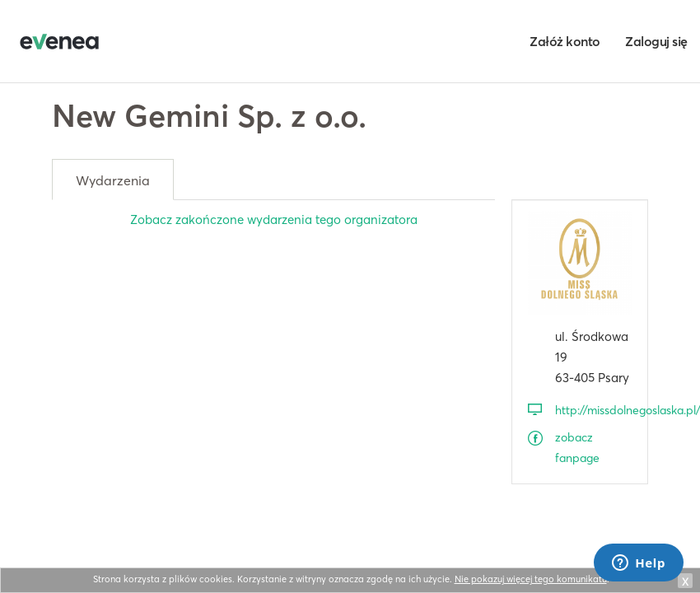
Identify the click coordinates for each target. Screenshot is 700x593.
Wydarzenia (113, 180)
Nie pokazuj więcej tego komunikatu (531, 579)
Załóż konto (565, 41)
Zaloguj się (656, 41)
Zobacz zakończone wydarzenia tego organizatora (274, 219)
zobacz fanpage (577, 448)
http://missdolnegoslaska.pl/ (593, 410)
